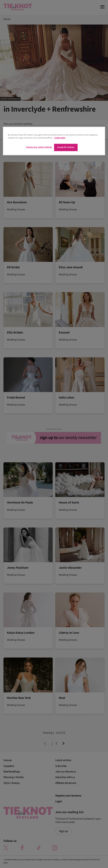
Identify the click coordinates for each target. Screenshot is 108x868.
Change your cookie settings (39, 147)
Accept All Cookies (66, 147)
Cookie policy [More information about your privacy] (60, 138)
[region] (54, 141)
